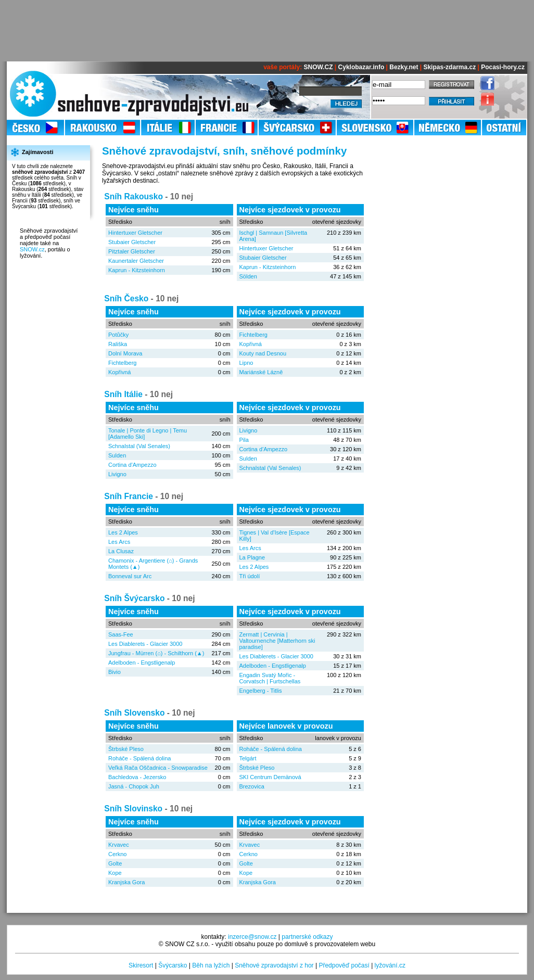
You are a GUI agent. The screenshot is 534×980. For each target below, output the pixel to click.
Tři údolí (250, 576)
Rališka (118, 344)
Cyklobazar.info (361, 67)
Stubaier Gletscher (132, 242)
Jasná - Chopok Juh (134, 786)
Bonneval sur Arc (130, 576)
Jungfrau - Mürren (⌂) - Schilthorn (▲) (156, 653)
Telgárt (248, 758)
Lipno (246, 363)
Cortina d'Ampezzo (132, 465)
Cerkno (117, 854)
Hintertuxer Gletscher (135, 233)
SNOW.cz (32, 249)
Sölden (248, 276)
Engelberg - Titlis (261, 691)
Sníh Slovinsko (133, 809)
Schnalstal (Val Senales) (139, 446)
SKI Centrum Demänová (270, 777)
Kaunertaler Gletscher (136, 261)
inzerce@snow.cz (252, 937)
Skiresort (141, 965)
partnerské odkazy (307, 937)
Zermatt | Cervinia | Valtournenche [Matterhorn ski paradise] (277, 641)
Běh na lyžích (211, 965)
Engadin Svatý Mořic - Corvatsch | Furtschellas (270, 678)
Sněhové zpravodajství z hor (274, 965)
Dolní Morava (125, 353)
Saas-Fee (121, 634)
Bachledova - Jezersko (137, 777)
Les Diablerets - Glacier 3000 (145, 644)
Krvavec (119, 845)
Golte (115, 863)
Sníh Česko (126, 298)
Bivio (115, 672)
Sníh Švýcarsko (134, 598)
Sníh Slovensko (134, 713)
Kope (115, 873)
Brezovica (252, 786)
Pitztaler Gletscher (132, 251)
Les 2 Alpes (123, 532)
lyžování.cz (390, 965)
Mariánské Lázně (261, 372)
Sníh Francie (129, 496)
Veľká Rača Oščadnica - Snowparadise (158, 768)
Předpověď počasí (344, 965)
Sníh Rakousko (133, 196)
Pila (244, 440)
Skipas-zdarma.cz (449, 67)
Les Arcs (119, 542)
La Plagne (252, 557)
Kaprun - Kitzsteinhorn (137, 270)
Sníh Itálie (123, 394)
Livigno (117, 474)
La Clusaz (121, 551)
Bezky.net (404, 67)
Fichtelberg (122, 363)
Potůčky (118, 335)
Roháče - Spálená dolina (139, 758)
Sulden (117, 455)
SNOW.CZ (319, 67)
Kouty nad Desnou (263, 353)
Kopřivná (119, 372)
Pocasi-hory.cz (503, 67)
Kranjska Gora (126, 882)
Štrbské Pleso (126, 749)
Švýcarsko (173, 965)
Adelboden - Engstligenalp (142, 663)
